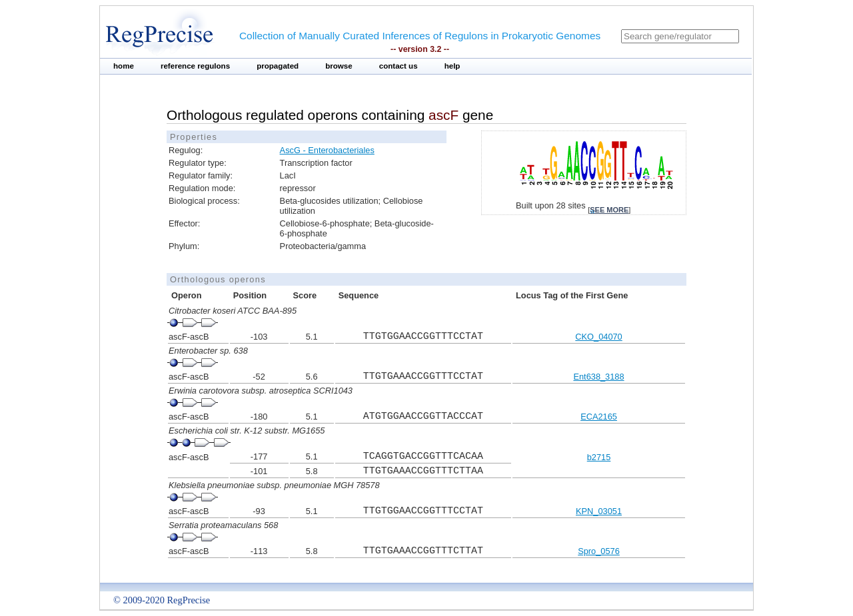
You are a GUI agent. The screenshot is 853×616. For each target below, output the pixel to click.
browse (339, 66)
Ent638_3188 (598, 377)
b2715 (599, 457)
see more (609, 210)
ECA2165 (599, 417)
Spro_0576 (599, 551)
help (452, 66)
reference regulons (195, 66)
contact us (399, 66)
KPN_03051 (599, 511)
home (124, 66)
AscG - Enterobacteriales (327, 150)
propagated (278, 66)
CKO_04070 (598, 337)
